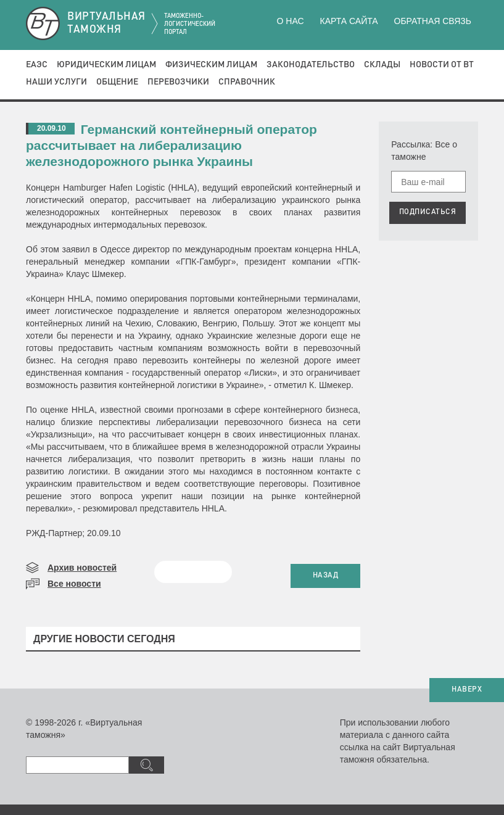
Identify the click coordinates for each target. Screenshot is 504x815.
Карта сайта (349, 21)
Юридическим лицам (106, 65)
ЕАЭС (37, 65)
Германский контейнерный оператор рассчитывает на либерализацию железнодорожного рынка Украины (171, 145)
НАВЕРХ (467, 690)
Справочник (247, 82)
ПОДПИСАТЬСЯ (428, 212)
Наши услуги (56, 82)
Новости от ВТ (442, 65)
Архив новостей (82, 568)
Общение (117, 82)
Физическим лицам (211, 65)
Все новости (74, 584)
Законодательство (311, 65)
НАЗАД (326, 576)
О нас (291, 21)
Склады (382, 65)
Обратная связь (433, 21)
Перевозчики (178, 82)
